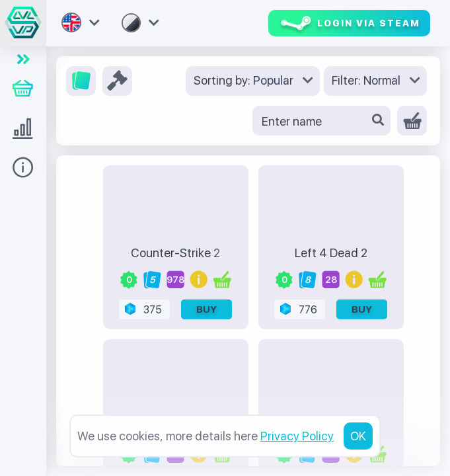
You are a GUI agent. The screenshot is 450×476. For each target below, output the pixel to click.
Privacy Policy (297, 436)
